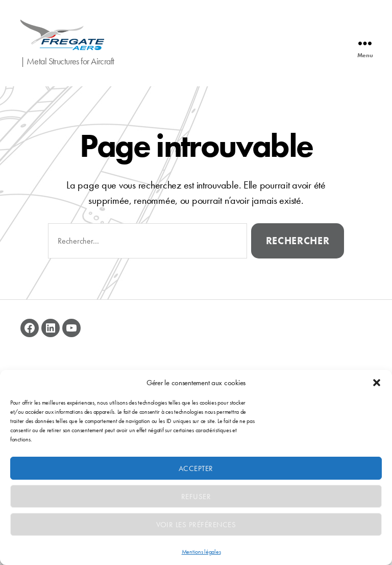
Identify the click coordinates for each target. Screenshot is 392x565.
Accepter (196, 468)
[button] (377, 383)
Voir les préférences (196, 525)
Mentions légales (201, 552)
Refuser (196, 497)
